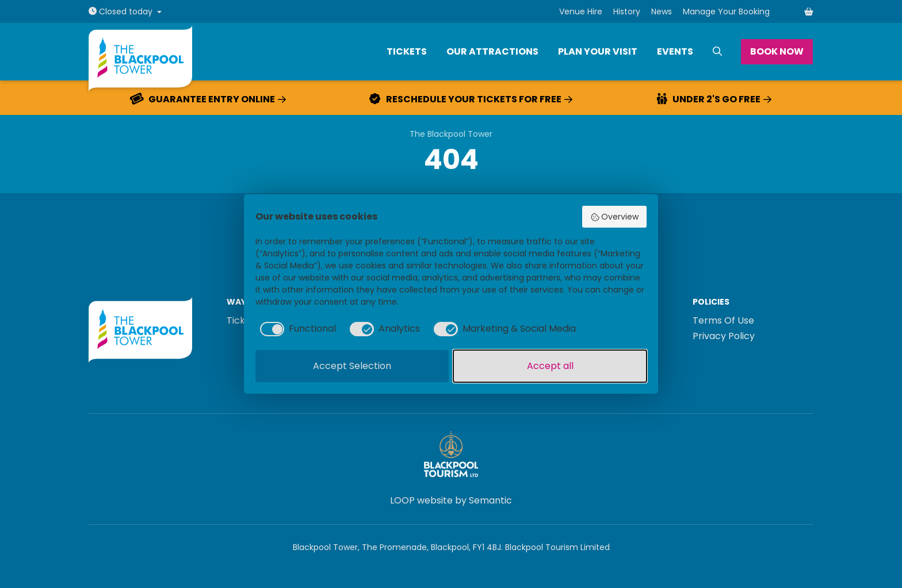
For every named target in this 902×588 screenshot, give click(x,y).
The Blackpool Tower (451, 134)
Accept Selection (352, 366)
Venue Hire (581, 11)
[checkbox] (296, 329)
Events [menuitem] (675, 51)
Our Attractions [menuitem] (492, 51)
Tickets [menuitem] (407, 51)
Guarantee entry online (208, 100)
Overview (615, 217)
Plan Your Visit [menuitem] (598, 51)
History (627, 11)
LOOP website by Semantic (451, 500)
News (662, 11)
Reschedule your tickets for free (471, 100)
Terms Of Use (723, 320)
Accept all (550, 366)
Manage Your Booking (726, 11)
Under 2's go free (714, 100)
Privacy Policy (724, 336)
